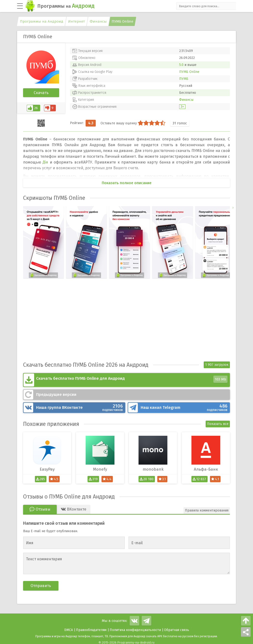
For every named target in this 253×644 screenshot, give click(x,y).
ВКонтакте (79, 405)
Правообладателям (91, 627)
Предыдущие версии (56, 392)
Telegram (184, 405)
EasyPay (47, 466)
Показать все (218, 421)
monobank (153, 466)
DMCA (69, 627)
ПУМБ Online (189, 72)
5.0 (181, 65)
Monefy (100, 466)
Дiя (45, 162)
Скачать (41, 93)
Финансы (186, 100)
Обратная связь (177, 627)
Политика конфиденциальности (135, 627)
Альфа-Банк (206, 466)
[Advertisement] (126, 324)
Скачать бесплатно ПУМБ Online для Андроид (132, 379)
